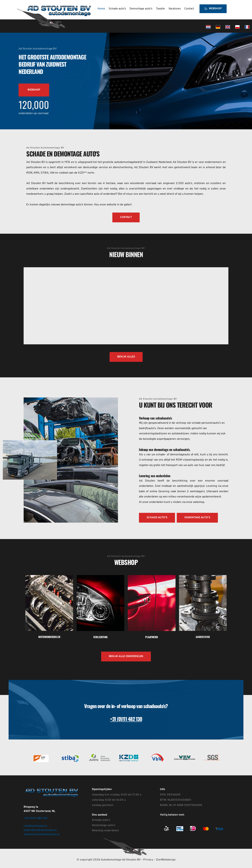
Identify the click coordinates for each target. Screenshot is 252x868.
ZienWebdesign (166, 860)
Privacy (149, 860)
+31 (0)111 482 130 (36, 818)
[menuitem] (101, 9)
